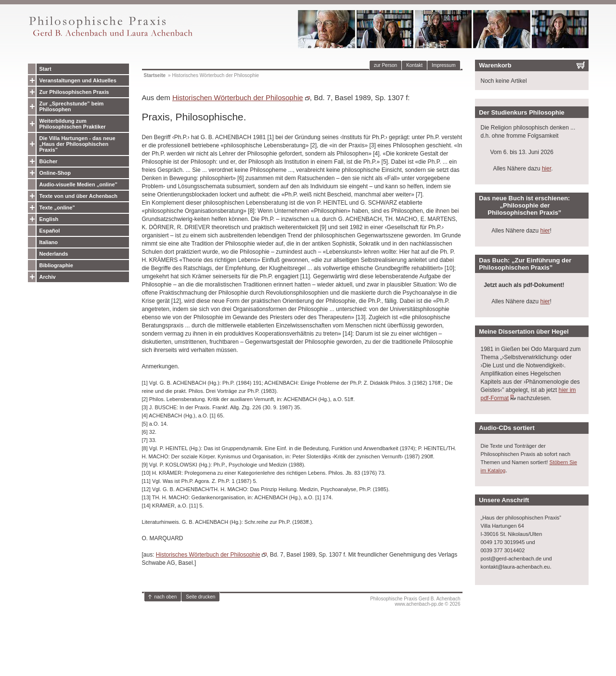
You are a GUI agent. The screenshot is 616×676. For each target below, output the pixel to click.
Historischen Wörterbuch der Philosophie (238, 97)
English (49, 219)
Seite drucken (200, 597)
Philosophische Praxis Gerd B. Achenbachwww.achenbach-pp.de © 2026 (415, 601)
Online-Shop (55, 173)
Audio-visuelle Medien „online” (79, 184)
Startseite (155, 75)
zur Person (385, 65)
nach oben (166, 597)
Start (45, 69)
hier (546, 169)
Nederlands (54, 254)
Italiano (49, 242)
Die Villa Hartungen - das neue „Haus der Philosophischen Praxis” (77, 144)
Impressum (443, 65)
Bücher (49, 161)
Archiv (48, 277)
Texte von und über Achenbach (79, 196)
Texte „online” (57, 208)
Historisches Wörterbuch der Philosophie (208, 555)
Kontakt (414, 65)
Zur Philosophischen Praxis (74, 92)
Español (50, 231)
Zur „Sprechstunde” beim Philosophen (72, 106)
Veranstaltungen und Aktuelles (78, 80)
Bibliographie (56, 265)
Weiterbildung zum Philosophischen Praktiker (73, 124)
